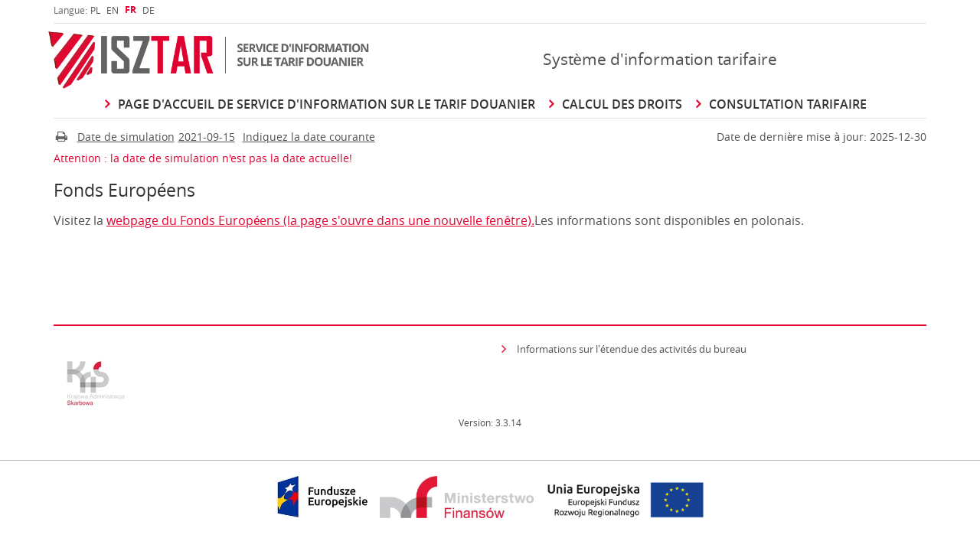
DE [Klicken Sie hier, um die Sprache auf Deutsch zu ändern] (149, 10)
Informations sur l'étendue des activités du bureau (632, 349)
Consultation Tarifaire (788, 104)
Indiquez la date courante (309, 137)
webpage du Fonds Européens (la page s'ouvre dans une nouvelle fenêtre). (320, 220)
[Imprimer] (62, 137)
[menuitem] (95, 10)
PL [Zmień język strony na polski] (95, 10)
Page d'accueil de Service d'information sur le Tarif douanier (327, 104)
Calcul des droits (622, 104)
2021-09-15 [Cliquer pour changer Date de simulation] (207, 137)
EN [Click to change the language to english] (113, 10)
